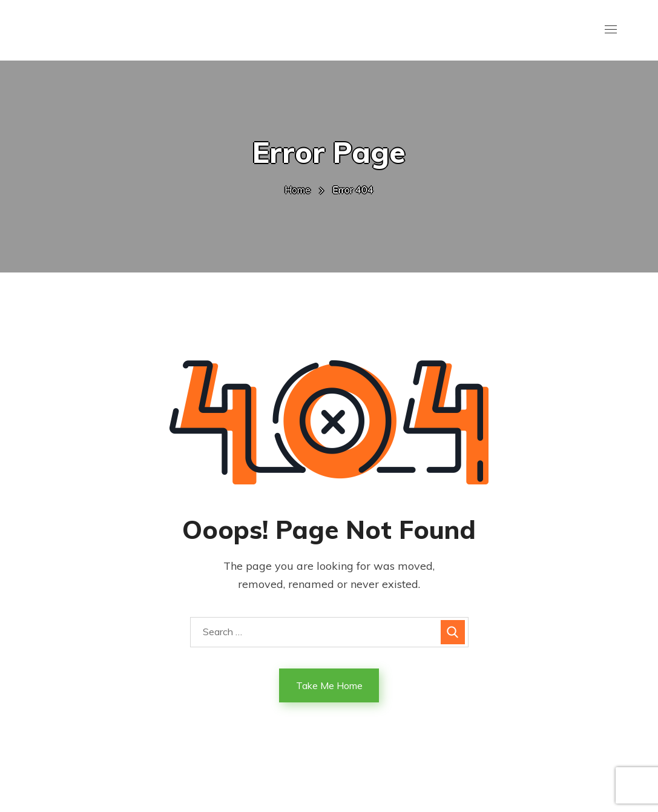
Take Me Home (329, 685)
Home (298, 190)
